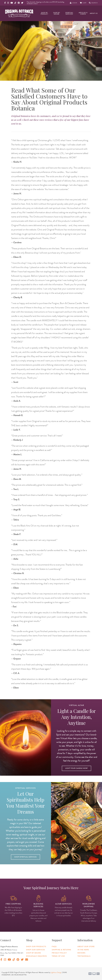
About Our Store (86, 947)
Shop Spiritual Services (25, 857)
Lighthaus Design (56, 972)
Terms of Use (58, 956)
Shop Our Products (36, 947)
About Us (94, 13)
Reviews (81, 953)
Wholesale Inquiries (36, 956)
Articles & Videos (83, 13)
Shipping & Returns (62, 950)
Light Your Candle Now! (77, 768)
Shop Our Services (36, 950)
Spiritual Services (69, 13)
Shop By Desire (57, 13)
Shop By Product (44, 13)
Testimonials (84, 956)
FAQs (54, 947)
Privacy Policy (59, 953)
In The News (83, 950)
